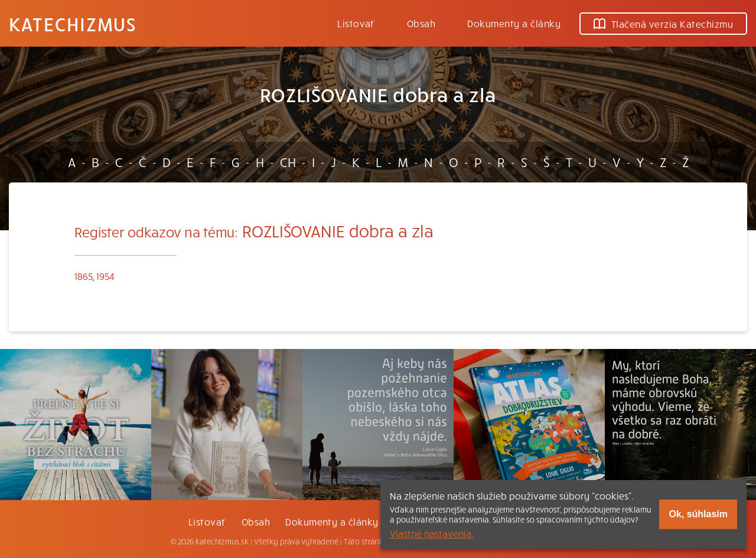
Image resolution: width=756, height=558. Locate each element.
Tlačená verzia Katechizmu (663, 24)
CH (288, 162)
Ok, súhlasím (698, 514)
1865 (84, 276)
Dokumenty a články (514, 23)
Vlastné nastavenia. (432, 533)
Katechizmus (73, 24)
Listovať (356, 23)
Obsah (421, 23)
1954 (105, 276)
